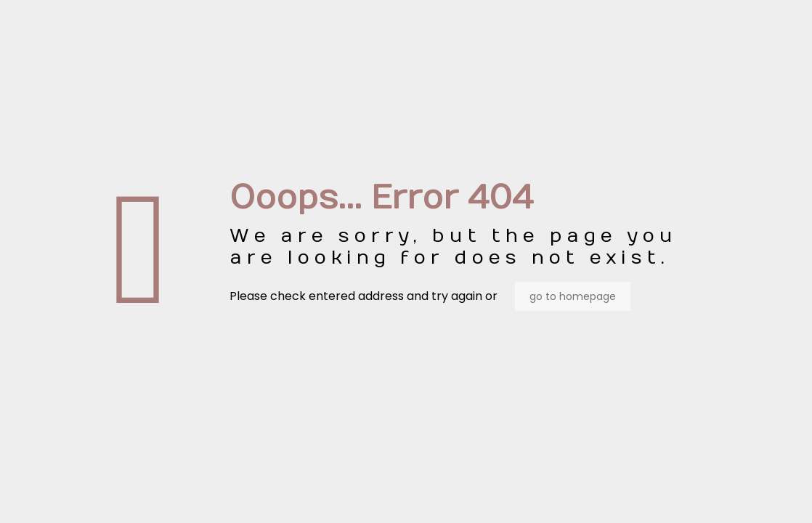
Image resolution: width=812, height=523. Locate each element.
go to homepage (573, 296)
